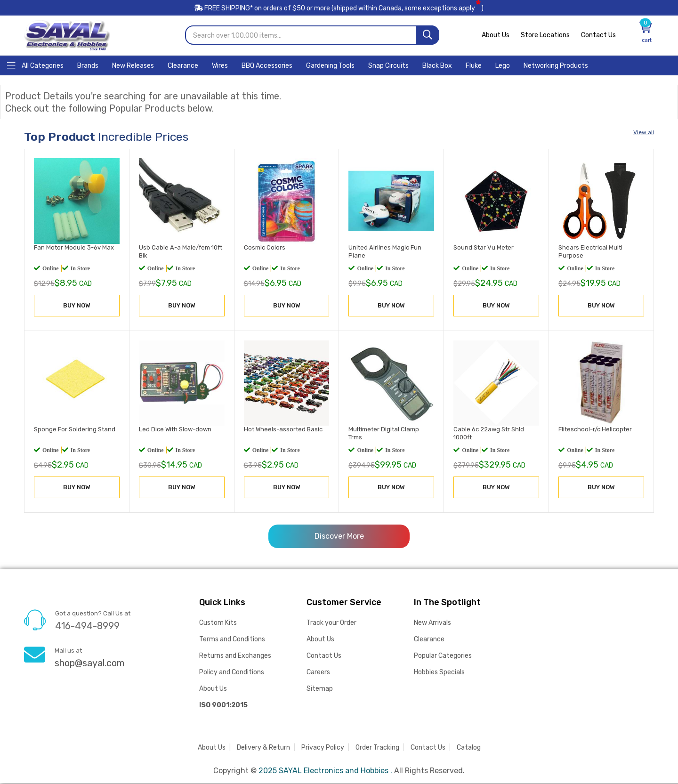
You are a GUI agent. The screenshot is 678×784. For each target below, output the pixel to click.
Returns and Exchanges (235, 656)
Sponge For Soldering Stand (75, 430)
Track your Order (331, 623)
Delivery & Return (263, 748)
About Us (496, 36)
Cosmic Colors (265, 248)
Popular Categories (443, 656)
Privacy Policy (323, 748)
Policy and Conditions (232, 673)
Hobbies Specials (439, 673)
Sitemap (320, 689)
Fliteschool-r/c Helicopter (595, 430)
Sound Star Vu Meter (484, 248)
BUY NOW (77, 306)
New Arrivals (432, 623)
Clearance (429, 640)
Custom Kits (218, 623)
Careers (318, 673)
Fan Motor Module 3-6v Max (74, 248)
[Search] (428, 36)
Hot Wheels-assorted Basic (283, 430)
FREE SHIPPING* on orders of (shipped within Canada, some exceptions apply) (339, 9)
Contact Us (598, 36)
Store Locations (545, 36)
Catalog (469, 748)
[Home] (35, 65)
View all (644, 133)
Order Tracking (377, 748)
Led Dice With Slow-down (175, 430)
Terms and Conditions (232, 640)
